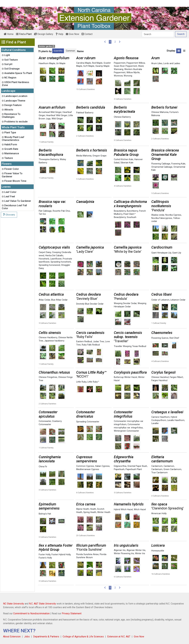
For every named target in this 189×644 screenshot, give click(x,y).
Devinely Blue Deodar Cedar (90, 304)
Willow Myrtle (133, 73)
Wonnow (118, 76)
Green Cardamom (172, 469)
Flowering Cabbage (161, 164)
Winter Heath (104, 512)
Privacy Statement (72, 613)
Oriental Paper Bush (137, 466)
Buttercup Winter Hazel (125, 377)
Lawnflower (56, 259)
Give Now (72, 34)
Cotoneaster (45, 421)
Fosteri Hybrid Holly (61, 555)
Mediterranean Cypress (88, 469)
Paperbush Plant (134, 469)
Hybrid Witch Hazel (123, 509)
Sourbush (132, 217)
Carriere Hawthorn (160, 417)
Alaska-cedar (158, 215)
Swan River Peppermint (125, 66)
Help (59, 34)
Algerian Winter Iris (136, 550)
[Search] (158, 34)
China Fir (43, 467)
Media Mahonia (84, 156)
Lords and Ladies (172, 63)
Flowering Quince (160, 338)
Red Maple (97, 63)
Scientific (58, 51)
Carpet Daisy (45, 252)
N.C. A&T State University (42, 604)
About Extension (12, 637)
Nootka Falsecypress (162, 218)
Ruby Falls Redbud (91, 345)
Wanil (141, 66)
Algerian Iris (120, 550)
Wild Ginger (57, 119)
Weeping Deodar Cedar (125, 303)
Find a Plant (24, 34)
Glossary (9, 215)
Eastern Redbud (84, 342)
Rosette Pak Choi (61, 211)
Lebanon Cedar (178, 300)
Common (70, 51)
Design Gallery (44, 34)
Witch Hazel (140, 509)
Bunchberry (132, 211)
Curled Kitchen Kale (124, 159)
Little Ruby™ (93, 382)
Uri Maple (61, 63)
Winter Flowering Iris (124, 553)
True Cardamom (159, 473)
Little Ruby (81, 382)
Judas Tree (98, 342)
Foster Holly (45, 555)
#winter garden (47, 46)
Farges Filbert (176, 377)
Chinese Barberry (122, 117)
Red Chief (174, 338)
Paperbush (119, 469)
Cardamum (157, 469)
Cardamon (169, 466)
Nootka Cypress (173, 215)
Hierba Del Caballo (54, 256)
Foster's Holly (45, 558)
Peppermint (120, 63)
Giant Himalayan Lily (161, 253)
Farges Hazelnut (159, 380)
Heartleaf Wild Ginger (57, 115)
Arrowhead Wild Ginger (50, 112)
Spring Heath (90, 512)
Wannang (119, 69)
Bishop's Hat (45, 514)
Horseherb (44, 259)
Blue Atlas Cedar (59, 300)
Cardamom (157, 466)
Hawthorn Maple (47, 63)
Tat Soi (42, 214)
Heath (93, 509)
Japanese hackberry (54, 341)
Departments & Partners (46, 637)
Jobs (27, 637)
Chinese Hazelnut (160, 377)
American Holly (159, 513)
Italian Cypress (102, 466)
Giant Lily (177, 253)
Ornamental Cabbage (162, 167)
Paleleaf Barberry (85, 113)
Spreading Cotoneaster (88, 422)
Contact (87, 34)
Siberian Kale (127, 163)
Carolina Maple (84, 63)
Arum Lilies (157, 63)
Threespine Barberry (49, 159)
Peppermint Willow (136, 63)
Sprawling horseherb (61, 262)
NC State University (14, 604)
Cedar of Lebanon (160, 300)
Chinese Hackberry (48, 338)
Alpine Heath (83, 509)
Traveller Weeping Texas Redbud (130, 346)
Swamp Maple (102, 66)
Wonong (128, 76)
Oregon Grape (99, 156)
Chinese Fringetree (48, 377)
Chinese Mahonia (160, 112)
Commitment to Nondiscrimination (31, 613)
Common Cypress (85, 466)
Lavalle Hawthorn (176, 420)
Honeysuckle (158, 551)
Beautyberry (120, 211)
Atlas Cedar (44, 300)
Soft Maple (89, 66)
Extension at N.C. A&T (119, 637)
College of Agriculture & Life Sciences (83, 637)
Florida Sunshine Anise (87, 554)
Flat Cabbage (45, 211)
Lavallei (155, 423)
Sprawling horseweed (49, 265)
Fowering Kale (178, 164)
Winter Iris (140, 553)
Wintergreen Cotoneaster (126, 431)
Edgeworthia (120, 466)
